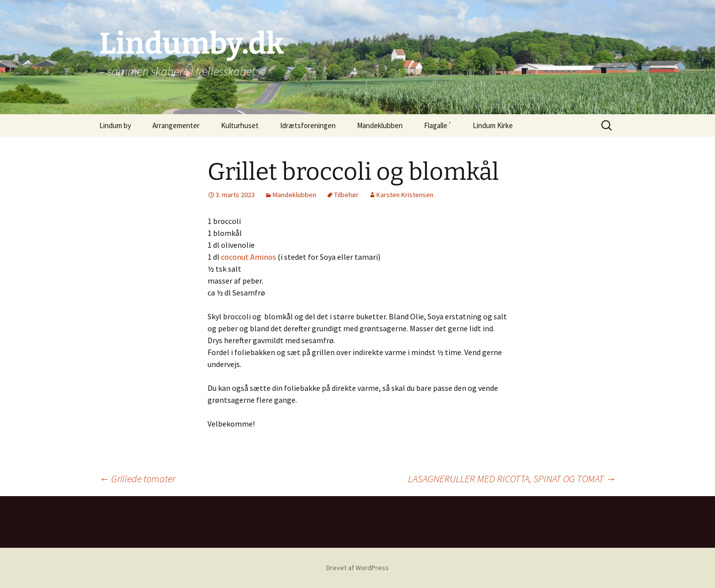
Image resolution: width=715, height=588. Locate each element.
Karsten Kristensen (405, 195)
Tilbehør (346, 195)
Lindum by (115, 125)
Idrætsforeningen (308, 125)
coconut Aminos (249, 257)
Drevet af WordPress (357, 568)
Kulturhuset (240, 125)
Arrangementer (176, 125)
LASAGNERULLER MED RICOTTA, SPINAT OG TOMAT (512, 478)
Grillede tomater (137, 478)
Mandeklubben (380, 125)
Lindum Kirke (493, 125)
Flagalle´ (438, 125)
